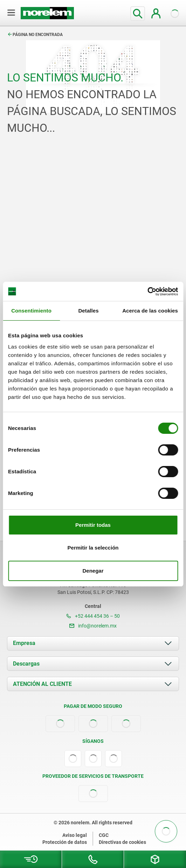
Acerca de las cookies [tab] (150, 311)
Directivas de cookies (122, 842)
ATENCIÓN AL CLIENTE (42, 684)
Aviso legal (75, 835)
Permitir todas (93, 525)
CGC (104, 835)
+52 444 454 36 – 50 (93, 616)
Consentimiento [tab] (31, 311)
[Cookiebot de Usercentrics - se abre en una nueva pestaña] (147, 292)
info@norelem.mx (93, 626)
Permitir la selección (93, 548)
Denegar (93, 571)
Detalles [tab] (88, 311)
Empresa (24, 643)
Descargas (26, 664)
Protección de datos (65, 842)
